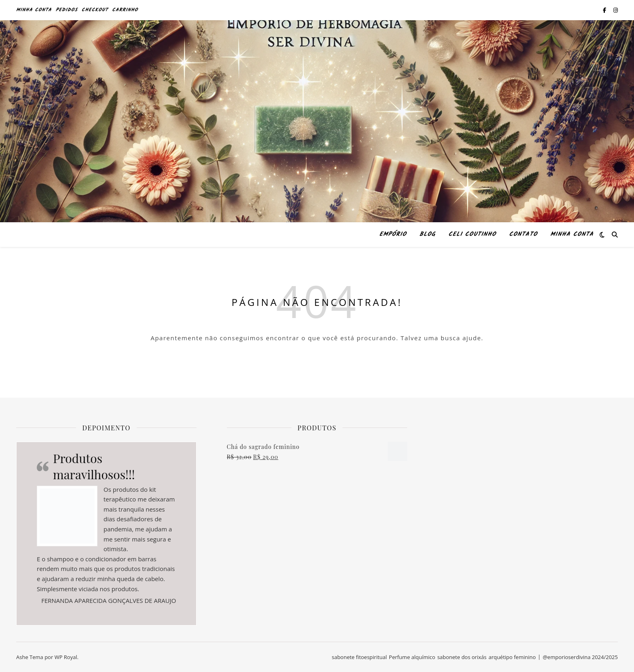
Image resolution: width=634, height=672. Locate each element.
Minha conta (34, 10)
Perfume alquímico (412, 657)
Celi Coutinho (472, 234)
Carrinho (125, 10)
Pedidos (67, 10)
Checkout (95, 10)
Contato (523, 234)
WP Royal (66, 657)
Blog (427, 234)
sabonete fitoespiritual (359, 657)
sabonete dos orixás (462, 657)
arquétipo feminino (512, 657)
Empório (393, 234)
